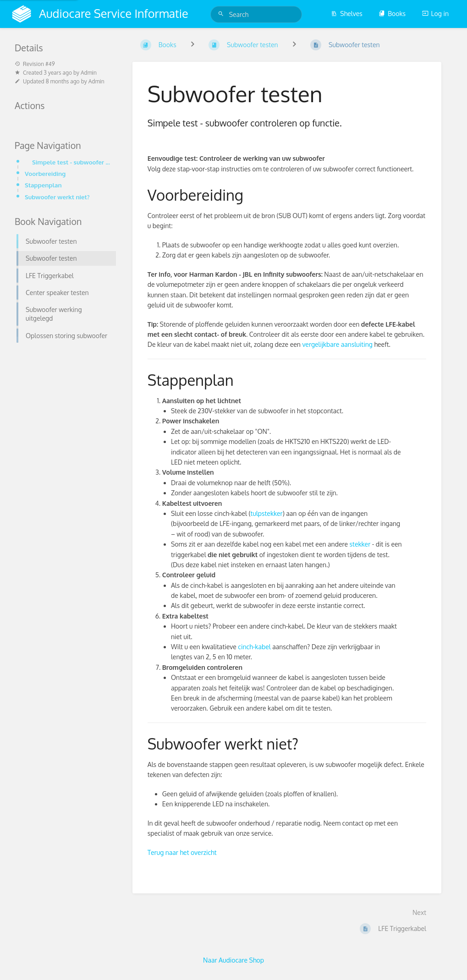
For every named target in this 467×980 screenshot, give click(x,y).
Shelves (347, 14)
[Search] (222, 14)
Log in (435, 14)
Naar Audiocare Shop (233, 960)
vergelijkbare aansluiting (337, 344)
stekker (360, 544)
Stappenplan (43, 185)
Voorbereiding (45, 173)
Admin (89, 73)
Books (392, 14)
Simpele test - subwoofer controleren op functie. (71, 162)
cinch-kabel (254, 647)
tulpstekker (267, 513)
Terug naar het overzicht (182, 852)
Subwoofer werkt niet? (57, 197)
